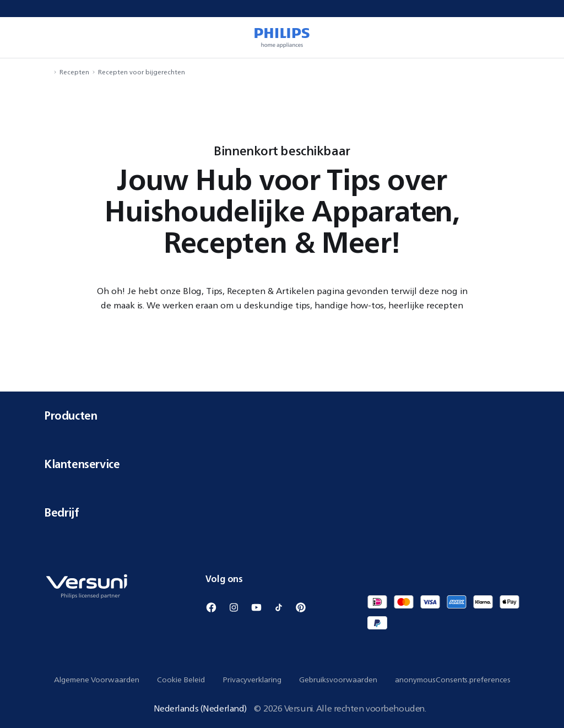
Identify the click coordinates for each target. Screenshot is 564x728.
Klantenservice (282, 464)
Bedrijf (282, 512)
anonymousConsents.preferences (453, 680)
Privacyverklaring (252, 680)
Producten (282, 415)
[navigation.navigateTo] (47, 72)
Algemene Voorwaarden (97, 680)
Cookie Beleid (181, 680)
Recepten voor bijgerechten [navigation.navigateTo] (142, 72)
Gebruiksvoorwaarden (338, 680)
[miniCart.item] (540, 37)
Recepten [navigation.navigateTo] (74, 72)
